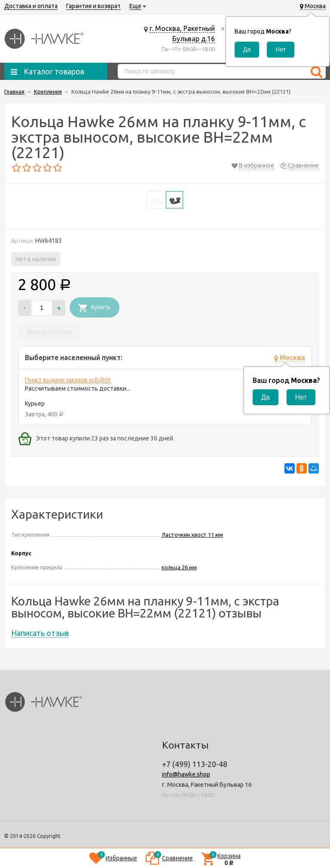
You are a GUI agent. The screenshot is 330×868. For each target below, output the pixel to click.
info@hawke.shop (186, 774)
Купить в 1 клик (49, 332)
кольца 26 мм (179, 567)
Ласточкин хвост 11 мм (192, 535)
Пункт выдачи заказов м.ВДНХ (68, 380)
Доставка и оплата (31, 6)
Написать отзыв (40, 633)
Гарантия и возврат (93, 6)
